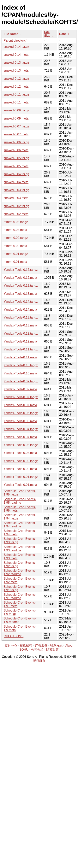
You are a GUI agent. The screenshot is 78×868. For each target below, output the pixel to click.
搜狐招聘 (26, 645)
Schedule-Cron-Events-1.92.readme (20, 572)
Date (63, 34)
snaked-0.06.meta (16, 150)
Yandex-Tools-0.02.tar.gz (21, 461)
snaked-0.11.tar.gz (16, 94)
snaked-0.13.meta (16, 70)
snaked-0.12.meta (16, 87)
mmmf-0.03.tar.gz (16, 222)
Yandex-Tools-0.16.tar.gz (21, 270)
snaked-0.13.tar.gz (16, 63)
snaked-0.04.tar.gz (16, 174)
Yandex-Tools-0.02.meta (20, 469)
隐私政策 (52, 650)
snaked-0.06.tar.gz (16, 142)
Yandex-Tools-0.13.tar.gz (21, 317)
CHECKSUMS (14, 636)
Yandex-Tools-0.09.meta (20, 389)
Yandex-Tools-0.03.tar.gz (21, 445)
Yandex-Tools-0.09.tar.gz (21, 381)
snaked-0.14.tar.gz (16, 47)
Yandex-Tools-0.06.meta (20, 421)
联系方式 (56, 645)
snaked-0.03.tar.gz (16, 190)
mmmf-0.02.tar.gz (16, 238)
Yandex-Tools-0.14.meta (20, 310)
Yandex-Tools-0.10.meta (20, 373)
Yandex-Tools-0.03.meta (20, 453)
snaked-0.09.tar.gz (16, 110)
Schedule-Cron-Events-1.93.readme (20, 549)
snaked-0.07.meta (16, 134)
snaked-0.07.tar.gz (16, 126)
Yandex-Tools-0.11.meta (20, 357)
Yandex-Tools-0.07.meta (20, 405)
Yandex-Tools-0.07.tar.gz (21, 397)
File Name (11, 34)
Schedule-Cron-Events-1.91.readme (20, 596)
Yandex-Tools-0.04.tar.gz (21, 429)
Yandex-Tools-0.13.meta (20, 325)
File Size (47, 34)
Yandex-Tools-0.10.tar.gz (21, 365)
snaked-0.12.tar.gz (16, 79)
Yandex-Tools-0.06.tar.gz (21, 413)
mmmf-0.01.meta (15, 262)
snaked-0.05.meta (16, 166)
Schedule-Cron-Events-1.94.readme (20, 525)
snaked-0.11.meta (16, 102)
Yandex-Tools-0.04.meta (20, 437)
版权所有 (39, 661)
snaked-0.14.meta (16, 55)
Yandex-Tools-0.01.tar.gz (21, 477)
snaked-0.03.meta (16, 198)
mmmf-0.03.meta (15, 230)
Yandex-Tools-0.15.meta (20, 294)
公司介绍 (37, 650)
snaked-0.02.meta (16, 214)
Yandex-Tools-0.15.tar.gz (21, 286)
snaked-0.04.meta (16, 182)
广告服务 (41, 645)
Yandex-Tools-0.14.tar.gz (21, 302)
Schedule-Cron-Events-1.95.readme (20, 501)
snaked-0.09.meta (16, 118)
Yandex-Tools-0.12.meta (20, 341)
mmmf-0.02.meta (15, 246)
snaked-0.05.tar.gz (16, 158)
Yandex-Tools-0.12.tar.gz (21, 334)
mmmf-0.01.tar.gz (16, 254)
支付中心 (11, 645)
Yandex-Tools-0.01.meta (20, 485)
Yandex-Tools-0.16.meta (20, 278)
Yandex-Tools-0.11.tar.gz (21, 349)
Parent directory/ (15, 41)
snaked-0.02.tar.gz (16, 206)
